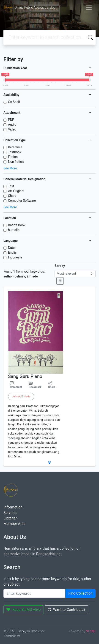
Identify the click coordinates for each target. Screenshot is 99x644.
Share (52, 385)
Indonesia (15, 257)
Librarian (11, 518)
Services (10, 513)
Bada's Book (17, 225)
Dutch (12, 248)
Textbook (15, 152)
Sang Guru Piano (25, 376)
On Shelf (14, 102)
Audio (12, 125)
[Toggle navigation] (89, 8)
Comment (16, 385)
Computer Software (22, 201)
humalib (14, 230)
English (13, 253)
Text (11, 186)
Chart (12, 196)
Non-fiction (16, 162)
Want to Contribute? (67, 610)
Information (13, 507)
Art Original (16, 191)
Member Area (14, 524)
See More (10, 168)
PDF (11, 120)
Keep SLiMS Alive (24, 610)
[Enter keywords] (34, 593)
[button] (49, 462)
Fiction (13, 157)
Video (12, 129)
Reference (15, 147)
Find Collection (80, 593)
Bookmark (35, 387)
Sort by (60, 266)
